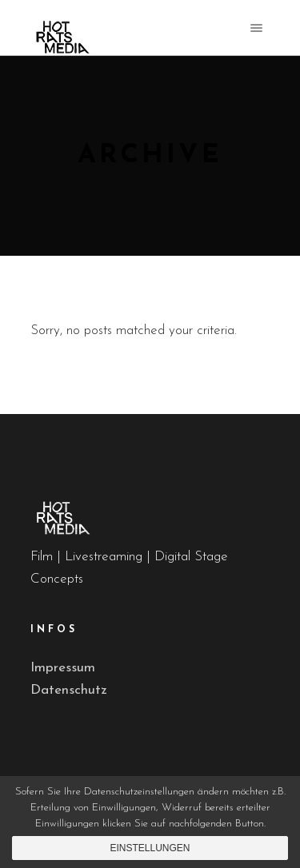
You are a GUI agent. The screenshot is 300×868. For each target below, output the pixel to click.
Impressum (63, 668)
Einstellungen (150, 848)
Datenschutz (69, 690)
